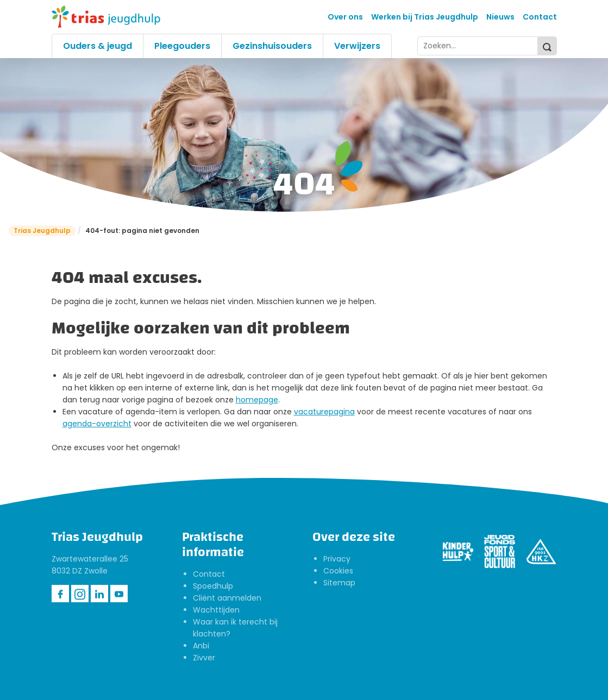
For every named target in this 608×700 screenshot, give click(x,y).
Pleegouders (182, 46)
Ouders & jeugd (98, 46)
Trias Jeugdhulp (42, 231)
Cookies (338, 571)
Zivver (204, 658)
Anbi (201, 646)
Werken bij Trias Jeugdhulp (425, 17)
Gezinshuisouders (272, 46)
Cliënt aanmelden (227, 598)
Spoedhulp (213, 586)
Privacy (337, 559)
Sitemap (339, 583)
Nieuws (500, 17)
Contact (540, 17)
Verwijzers (357, 46)
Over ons (345, 17)
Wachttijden (216, 610)
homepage (257, 400)
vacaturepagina (324, 412)
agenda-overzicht (97, 424)
